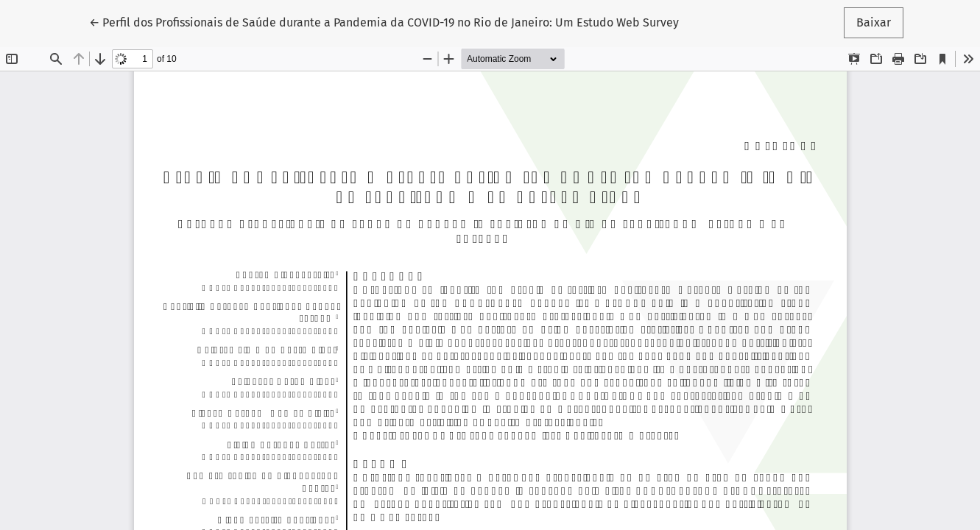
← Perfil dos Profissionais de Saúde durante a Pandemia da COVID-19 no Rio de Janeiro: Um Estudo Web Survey (384, 21)
